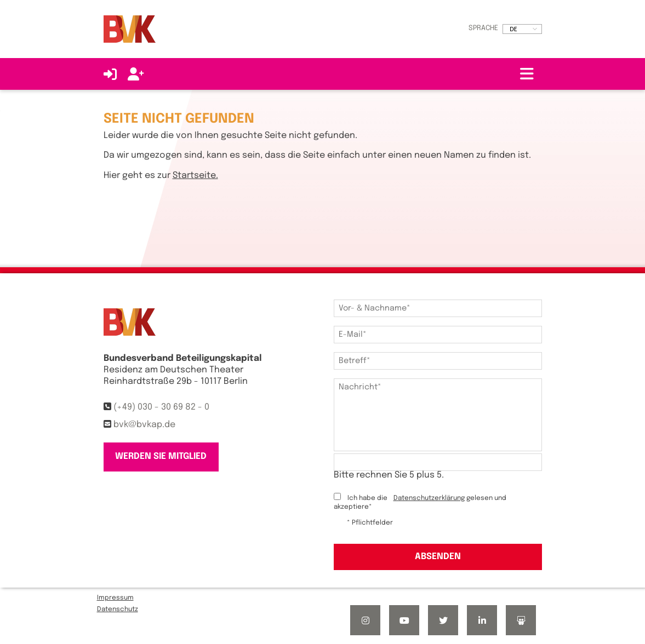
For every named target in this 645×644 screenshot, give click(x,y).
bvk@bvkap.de (144, 425)
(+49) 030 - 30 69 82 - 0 (161, 407)
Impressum (115, 598)
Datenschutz (118, 610)
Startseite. (195, 176)
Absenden (438, 557)
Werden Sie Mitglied (161, 456)
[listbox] (522, 29)
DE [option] (513, 29)
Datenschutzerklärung (429, 498)
